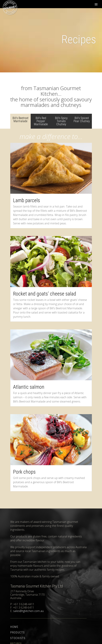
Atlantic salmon (29, 387)
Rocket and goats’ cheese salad (45, 294)
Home (14, 627)
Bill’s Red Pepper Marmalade (41, 121)
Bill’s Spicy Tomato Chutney (61, 121)
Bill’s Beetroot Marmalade (20, 120)
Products (18, 632)
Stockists (18, 638)
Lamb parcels (27, 200)
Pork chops (24, 472)
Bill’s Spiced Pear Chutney (82, 120)
